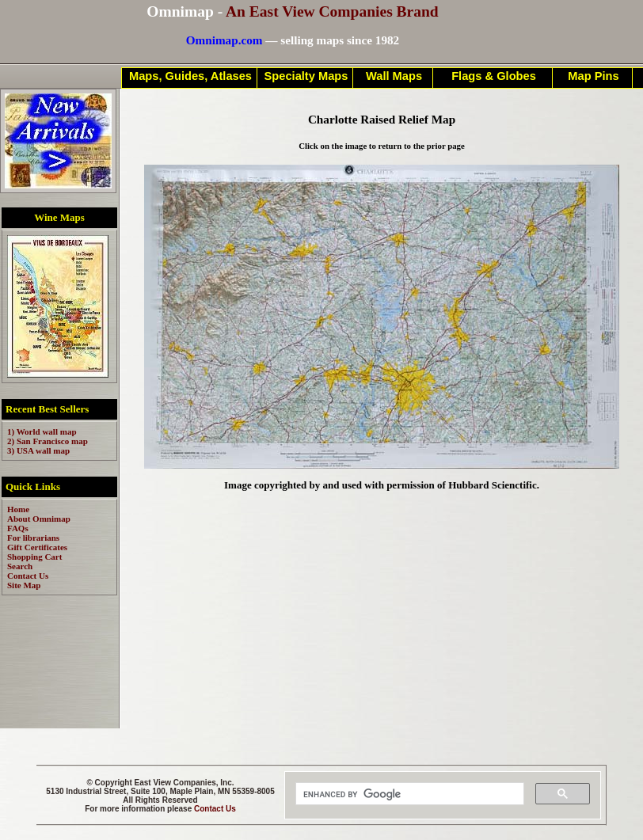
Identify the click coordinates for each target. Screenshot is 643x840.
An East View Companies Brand (332, 11)
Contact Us (215, 809)
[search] (408, 794)
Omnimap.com (224, 40)
